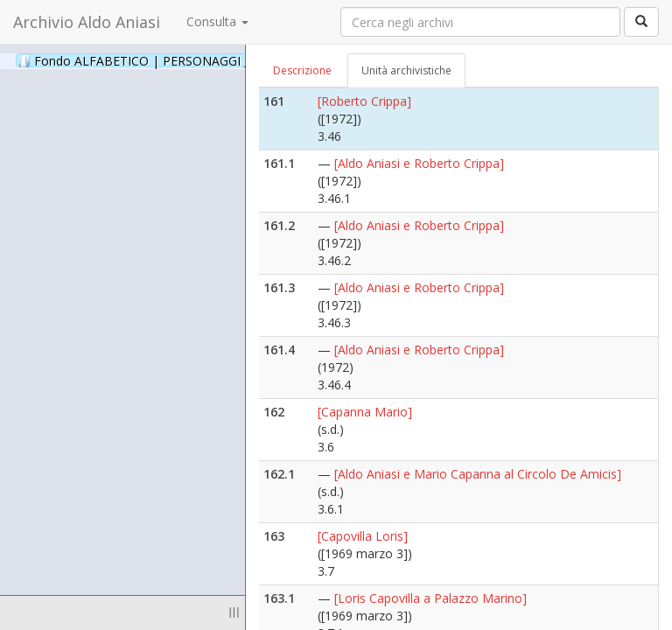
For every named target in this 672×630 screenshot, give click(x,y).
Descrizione (302, 70)
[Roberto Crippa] (364, 101)
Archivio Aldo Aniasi (87, 22)
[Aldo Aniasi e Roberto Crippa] (419, 163)
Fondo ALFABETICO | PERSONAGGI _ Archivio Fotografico (212, 60)
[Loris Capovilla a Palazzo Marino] (430, 598)
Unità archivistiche (406, 70)
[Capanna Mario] (365, 412)
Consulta (217, 21)
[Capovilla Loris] (363, 536)
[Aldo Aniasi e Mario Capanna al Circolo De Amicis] (478, 474)
